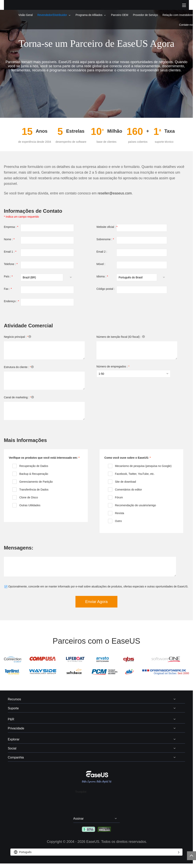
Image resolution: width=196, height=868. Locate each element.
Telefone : (11, 264)
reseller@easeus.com (115, 193)
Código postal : (106, 289)
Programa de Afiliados (89, 15)
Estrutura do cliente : (20, 367)
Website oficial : (107, 227)
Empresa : (11, 227)
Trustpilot (81, 792)
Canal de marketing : (20, 398)
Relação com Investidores (178, 15)
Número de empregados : (113, 366)
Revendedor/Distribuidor (52, 15)
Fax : (8, 289)
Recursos (15, 699)
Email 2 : (102, 252)
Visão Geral (26, 15)
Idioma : (102, 276)
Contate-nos (187, 25)
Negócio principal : (19, 337)
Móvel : (101, 264)
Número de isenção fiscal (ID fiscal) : (122, 337)
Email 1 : (10, 252)
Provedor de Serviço (145, 15)
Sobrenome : (105, 239)
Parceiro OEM (120, 15)
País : (8, 276)
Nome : (9, 239)
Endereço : (11, 301)
